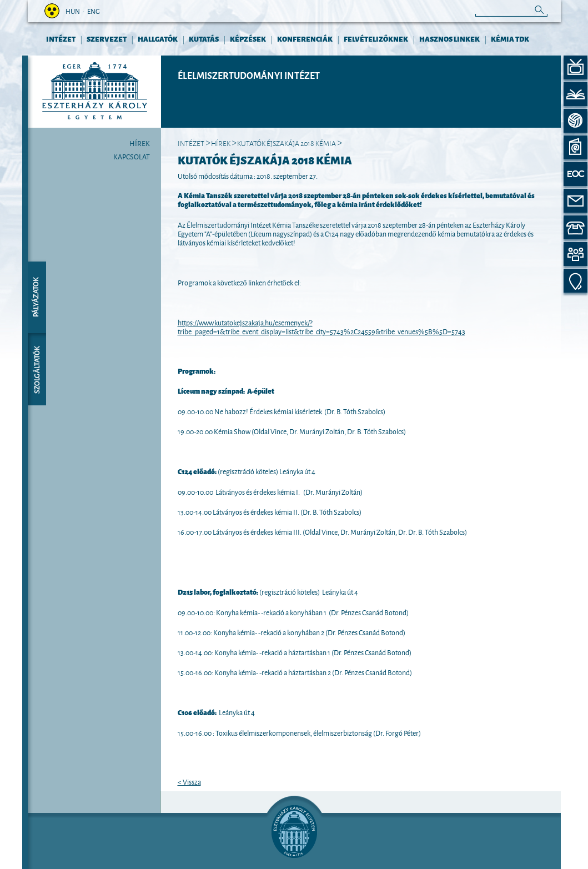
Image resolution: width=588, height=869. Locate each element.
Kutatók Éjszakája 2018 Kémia (287, 143)
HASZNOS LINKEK (449, 39)
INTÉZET (61, 39)
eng (94, 11)
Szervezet (107, 39)
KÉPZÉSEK (248, 39)
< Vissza (189, 781)
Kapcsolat (132, 156)
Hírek (140, 143)
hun (73, 11)
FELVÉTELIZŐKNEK (376, 39)
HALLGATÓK (158, 39)
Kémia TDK (510, 39)
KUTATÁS (204, 39)
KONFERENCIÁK (305, 39)
